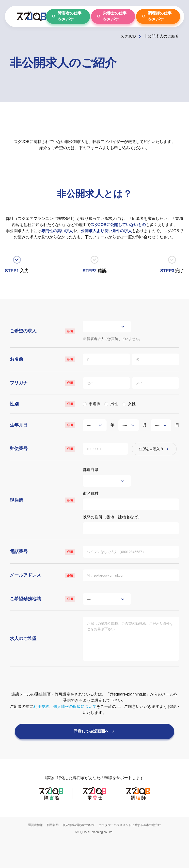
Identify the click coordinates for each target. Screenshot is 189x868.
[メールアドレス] (131, 594)
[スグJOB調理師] (138, 827)
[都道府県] (107, 491)
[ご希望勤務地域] (107, 619)
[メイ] (157, 388)
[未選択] (85, 410)
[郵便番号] (107, 458)
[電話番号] (131, 568)
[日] (161, 432)
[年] (95, 432)
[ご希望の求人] (107, 327)
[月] (129, 432)
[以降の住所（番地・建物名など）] (131, 543)
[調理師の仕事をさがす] (158, 16)
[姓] (107, 362)
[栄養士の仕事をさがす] (113, 16)
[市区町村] (131, 517)
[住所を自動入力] (160, 458)
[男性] (106, 410)
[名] (157, 362)
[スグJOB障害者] (51, 827)
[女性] (124, 410)
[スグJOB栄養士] (94, 827)
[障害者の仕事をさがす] (68, 16)
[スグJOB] (131, 36)
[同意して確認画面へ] (94, 757)
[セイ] (107, 388)
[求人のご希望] (131, 660)
